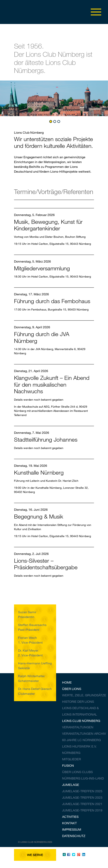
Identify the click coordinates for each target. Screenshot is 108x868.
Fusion (68, 765)
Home (67, 682)
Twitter (74, 855)
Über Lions (72, 689)
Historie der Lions (78, 701)
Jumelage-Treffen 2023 (82, 797)
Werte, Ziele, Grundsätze (84, 695)
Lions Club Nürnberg (81, 721)
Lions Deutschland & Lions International (80, 711)
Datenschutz (74, 836)
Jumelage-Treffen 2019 (82, 810)
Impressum (72, 829)
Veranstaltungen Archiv (84, 733)
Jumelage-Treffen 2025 (82, 791)
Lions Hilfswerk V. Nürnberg (79, 749)
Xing (64, 855)
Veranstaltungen (78, 727)
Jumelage (71, 785)
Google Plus (79, 855)
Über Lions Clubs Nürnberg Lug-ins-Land (83, 775)
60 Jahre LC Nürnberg (81, 740)
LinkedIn (84, 855)
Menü (96, 12)
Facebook (69, 855)
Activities (70, 817)
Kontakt (69, 823)
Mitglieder (72, 759)
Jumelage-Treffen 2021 (82, 804)
